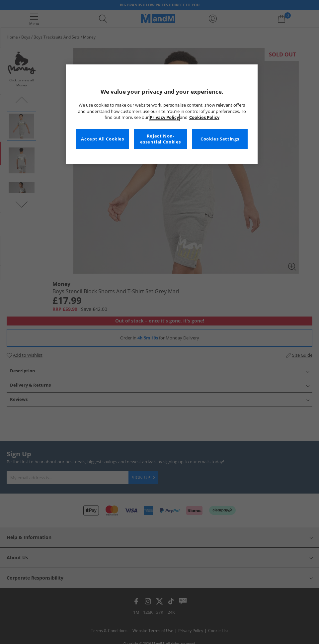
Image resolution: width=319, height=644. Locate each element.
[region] (162, 114)
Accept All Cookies (102, 139)
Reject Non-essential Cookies (160, 139)
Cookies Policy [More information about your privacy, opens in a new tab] (204, 117)
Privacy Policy (164, 117)
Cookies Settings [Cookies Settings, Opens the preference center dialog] (220, 139)
